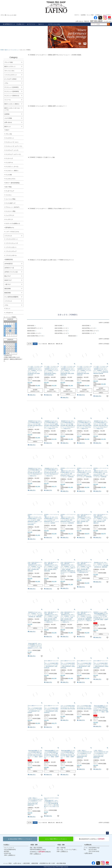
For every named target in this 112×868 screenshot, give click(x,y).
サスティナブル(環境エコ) (13, 223)
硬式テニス (8, 50)
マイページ (31, 24)
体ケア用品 (8, 187)
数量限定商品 (9, 259)
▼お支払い (6, 845)
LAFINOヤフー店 (9, 268)
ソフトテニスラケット (11, 75)
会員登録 (83, 15)
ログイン (77, 15)
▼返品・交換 (61, 845)
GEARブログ (8, 280)
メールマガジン (108, 15)
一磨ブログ (8, 284)
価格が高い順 (59, 344)
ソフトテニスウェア (11, 251)
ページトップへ (107, 833)
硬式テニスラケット (10, 66)
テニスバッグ (9, 158)
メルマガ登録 (8, 118)
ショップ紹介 (91, 15)
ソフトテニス (8, 236)
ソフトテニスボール (11, 255)
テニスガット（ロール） (12, 167)
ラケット (8, 309)
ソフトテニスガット (11, 247)
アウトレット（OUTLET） (13, 207)
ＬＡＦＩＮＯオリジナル (12, 232)
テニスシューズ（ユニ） (12, 142)
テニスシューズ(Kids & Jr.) (12, 96)
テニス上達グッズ (10, 203)
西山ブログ (8, 276)
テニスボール (9, 162)
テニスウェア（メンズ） (12, 150)
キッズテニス (9, 219)
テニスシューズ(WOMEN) (12, 91)
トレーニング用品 (10, 199)
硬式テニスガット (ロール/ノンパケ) (12, 109)
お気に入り (20, 24)
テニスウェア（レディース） (13, 154)
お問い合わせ (8, 122)
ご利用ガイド (99, 15)
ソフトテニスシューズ (12, 243)
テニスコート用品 (10, 211)
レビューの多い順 (42, 344)
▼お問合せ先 (88, 845)
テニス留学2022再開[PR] (11, 297)
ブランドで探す (9, 62)
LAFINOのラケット (9, 24)
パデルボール (9, 313)
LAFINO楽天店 (9, 264)
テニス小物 (8, 175)
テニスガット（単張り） (12, 171)
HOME (2, 50)
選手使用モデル (10, 228)
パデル (6, 83)
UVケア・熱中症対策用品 (12, 183)
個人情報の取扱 (61, 863)
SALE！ (8, 130)
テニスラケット (15, 50)
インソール (8, 100)
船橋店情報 (8, 293)
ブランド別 (8, 134)
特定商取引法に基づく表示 (48, 863)
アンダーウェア (10, 191)
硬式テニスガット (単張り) (12, 104)
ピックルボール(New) (10, 79)
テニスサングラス (10, 179)
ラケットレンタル (54, 24)
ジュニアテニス (10, 215)
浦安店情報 (8, 289)
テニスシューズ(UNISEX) (11, 87)
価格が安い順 (51, 344)
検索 (108, 24)
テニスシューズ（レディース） (14, 146)
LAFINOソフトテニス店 (11, 272)
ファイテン (8, 195)
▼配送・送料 (34, 845)
